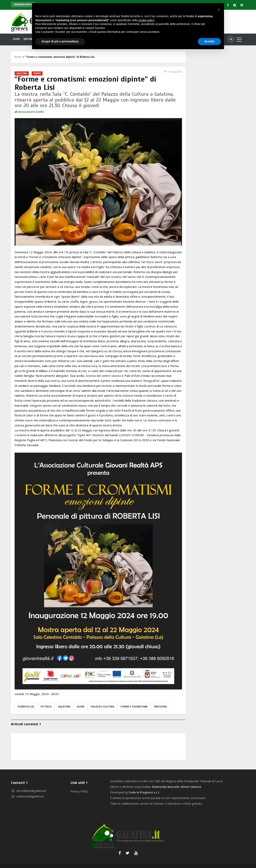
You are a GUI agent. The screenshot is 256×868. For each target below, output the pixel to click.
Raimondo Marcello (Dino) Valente (177, 787)
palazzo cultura (102, 707)
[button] (219, 10)
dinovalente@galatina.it (29, 791)
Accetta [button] (209, 41)
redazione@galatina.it (28, 796)
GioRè (81, 707)
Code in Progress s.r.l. (144, 792)
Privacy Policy (79, 791)
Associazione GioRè (31, 112)
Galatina (22, 73)
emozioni (160, 707)
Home (16, 39)
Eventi (37, 73)
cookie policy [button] (146, 20)
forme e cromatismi (134, 707)
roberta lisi (26, 707)
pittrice (46, 707)
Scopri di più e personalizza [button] (60, 41)
